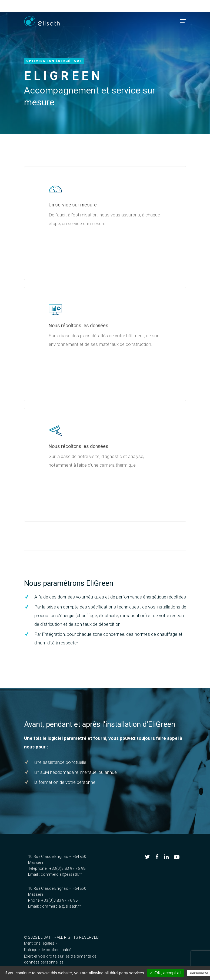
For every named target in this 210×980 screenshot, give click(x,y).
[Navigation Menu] (183, 21)
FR (96, 6)
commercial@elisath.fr (61, 874)
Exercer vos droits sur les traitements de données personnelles (60, 957)
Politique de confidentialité (48, 950)
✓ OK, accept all (166, 973)
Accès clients (129, 6)
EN (107, 6)
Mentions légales (39, 943)
